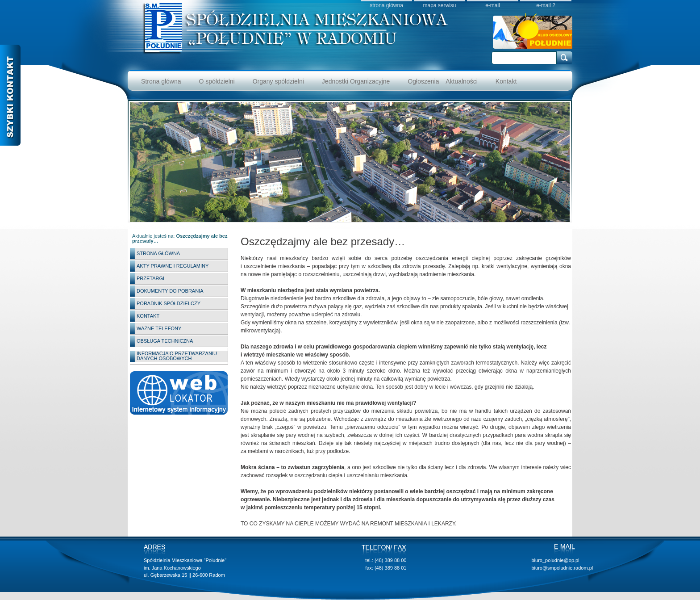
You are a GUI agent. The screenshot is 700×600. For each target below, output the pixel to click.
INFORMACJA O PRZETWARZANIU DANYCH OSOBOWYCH (177, 356)
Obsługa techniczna (165, 341)
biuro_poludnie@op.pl (555, 560)
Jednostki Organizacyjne (356, 81)
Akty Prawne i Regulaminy (173, 266)
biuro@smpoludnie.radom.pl (562, 568)
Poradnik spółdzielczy (169, 303)
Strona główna (161, 81)
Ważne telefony (159, 328)
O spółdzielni (217, 81)
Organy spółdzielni (278, 81)
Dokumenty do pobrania (170, 291)
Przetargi (150, 278)
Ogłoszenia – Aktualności (442, 81)
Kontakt (506, 81)
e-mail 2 (546, 5)
